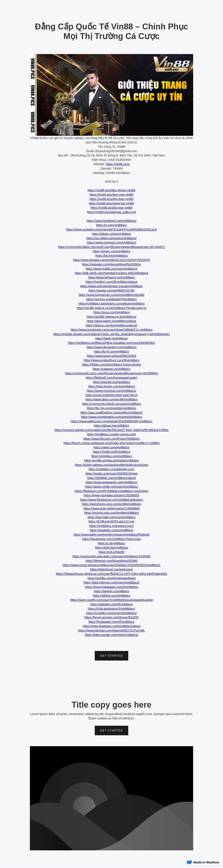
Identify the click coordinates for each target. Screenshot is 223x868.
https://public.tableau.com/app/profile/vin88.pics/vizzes (112, 465)
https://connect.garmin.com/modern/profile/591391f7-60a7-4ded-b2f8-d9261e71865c (112, 430)
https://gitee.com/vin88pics (112, 447)
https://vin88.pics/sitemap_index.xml (111, 212)
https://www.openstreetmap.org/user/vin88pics (111, 286)
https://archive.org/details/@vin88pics (111, 299)
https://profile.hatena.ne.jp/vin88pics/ (111, 317)
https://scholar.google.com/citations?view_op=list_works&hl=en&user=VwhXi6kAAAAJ (111, 334)
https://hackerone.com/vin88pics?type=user (111, 539)
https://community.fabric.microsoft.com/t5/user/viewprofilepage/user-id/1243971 (112, 247)
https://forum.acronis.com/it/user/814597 (111, 617)
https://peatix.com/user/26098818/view (112, 474)
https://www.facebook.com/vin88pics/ (112, 221)
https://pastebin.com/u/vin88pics (111, 530)
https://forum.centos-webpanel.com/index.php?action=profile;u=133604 (112, 443)
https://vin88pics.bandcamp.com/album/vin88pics (111, 304)
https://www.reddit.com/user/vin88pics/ (111, 269)
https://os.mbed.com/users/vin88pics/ (111, 238)
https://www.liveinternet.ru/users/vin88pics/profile (111, 295)
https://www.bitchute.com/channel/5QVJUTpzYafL (111, 630)
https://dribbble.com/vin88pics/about (111, 478)
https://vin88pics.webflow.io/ (87, 343)
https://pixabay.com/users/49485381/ (130, 343)
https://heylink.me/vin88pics (111, 382)
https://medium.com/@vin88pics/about (111, 282)
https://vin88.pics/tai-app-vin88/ (112, 208)
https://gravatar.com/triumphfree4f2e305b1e (111, 264)
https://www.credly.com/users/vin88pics (112, 487)
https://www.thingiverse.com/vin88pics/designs (111, 500)
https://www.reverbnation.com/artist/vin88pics (111, 417)
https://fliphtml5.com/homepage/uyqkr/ (112, 378)
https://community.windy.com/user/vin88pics (111, 404)
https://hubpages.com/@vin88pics (111, 622)
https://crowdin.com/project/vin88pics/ (112, 613)
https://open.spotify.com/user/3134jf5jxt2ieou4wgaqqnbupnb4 (111, 600)
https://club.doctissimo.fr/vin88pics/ (111, 609)
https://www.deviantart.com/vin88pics (111, 347)
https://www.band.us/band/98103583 (112, 356)
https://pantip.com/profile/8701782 (112, 290)
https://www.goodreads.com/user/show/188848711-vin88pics (112, 330)
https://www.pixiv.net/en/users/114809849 (111, 508)
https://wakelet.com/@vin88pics (111, 604)
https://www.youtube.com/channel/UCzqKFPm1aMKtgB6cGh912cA (111, 229)
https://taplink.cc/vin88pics (112, 591)
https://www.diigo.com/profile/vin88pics (111, 399)
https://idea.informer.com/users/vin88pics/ (111, 583)
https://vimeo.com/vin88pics (111, 251)
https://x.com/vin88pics (111, 225)
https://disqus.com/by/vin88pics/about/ (112, 325)
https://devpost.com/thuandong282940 (111, 561)
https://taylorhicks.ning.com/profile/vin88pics (111, 504)
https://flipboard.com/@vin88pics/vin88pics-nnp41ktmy (111, 491)
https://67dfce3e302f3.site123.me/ (112, 521)
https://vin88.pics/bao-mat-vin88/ (111, 195)
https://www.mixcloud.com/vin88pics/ (111, 391)
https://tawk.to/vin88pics (112, 338)
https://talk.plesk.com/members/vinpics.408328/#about (112, 273)
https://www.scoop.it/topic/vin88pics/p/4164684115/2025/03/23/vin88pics (111, 565)
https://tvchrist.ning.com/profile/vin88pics (111, 513)
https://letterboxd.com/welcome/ (112, 569)
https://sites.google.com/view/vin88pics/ (111, 635)
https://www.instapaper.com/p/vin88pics (111, 587)
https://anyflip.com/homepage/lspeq (111, 578)
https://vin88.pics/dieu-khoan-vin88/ (111, 190)
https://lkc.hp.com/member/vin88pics (111, 408)
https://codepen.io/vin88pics (112, 369)
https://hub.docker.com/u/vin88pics (112, 386)
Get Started (112, 656)
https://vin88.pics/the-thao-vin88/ (111, 199)
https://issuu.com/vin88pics (111, 312)
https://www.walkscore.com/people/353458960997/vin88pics (111, 421)
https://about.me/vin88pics (112, 426)
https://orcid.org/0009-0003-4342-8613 (112, 395)
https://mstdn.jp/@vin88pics (111, 452)
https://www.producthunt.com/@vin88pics (111, 360)
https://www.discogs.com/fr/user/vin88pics (111, 439)
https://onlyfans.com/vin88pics (112, 456)
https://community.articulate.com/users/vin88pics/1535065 (111, 556)
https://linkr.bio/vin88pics (111, 548)
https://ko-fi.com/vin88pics (111, 352)
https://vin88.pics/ (118, 164)
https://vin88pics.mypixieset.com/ (112, 526)
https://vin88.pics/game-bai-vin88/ (112, 203)
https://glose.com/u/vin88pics (111, 234)
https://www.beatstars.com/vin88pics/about (112, 626)
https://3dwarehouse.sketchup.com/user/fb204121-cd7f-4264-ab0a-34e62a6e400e (112, 574)
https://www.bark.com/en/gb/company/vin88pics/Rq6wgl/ (111, 535)
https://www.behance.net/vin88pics (112, 277)
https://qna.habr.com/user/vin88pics (111, 517)
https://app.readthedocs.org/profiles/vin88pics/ (111, 413)
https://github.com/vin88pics (112, 596)
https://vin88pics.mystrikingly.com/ (112, 469)
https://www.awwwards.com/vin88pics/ (111, 482)
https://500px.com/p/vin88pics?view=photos (111, 365)
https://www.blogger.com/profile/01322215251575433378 (111, 260)
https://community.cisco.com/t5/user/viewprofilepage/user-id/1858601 (111, 373)
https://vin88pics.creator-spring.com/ (112, 434)
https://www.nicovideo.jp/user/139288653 (112, 495)
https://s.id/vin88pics (111, 543)
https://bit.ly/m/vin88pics (112, 256)
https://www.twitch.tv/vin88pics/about (111, 321)
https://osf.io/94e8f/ (111, 552)
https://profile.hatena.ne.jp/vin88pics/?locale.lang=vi (111, 308)
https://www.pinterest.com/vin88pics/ (111, 243)
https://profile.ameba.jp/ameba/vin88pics (112, 460)
